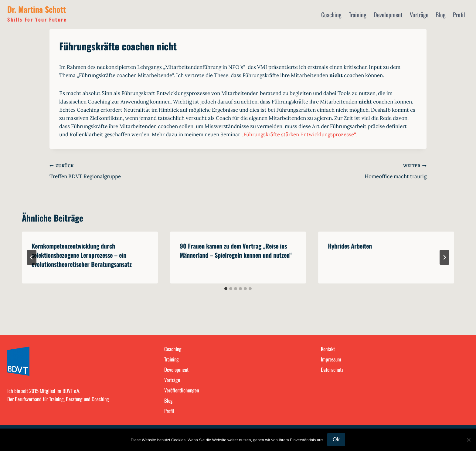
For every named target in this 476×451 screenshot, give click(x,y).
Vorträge (419, 15)
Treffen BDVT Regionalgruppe (141, 171)
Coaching (331, 15)
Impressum (331, 359)
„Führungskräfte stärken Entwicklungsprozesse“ (298, 134)
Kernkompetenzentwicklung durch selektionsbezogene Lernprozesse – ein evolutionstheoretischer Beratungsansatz (82, 255)
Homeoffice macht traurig (335, 171)
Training (358, 15)
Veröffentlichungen (182, 390)
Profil (459, 15)
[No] (468, 440)
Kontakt (328, 349)
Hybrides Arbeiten (350, 246)
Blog (441, 15)
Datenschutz (332, 370)
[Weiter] (444, 257)
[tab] (226, 289)
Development (388, 15)
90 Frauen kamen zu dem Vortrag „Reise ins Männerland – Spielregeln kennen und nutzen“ (236, 250)
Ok (337, 440)
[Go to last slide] (32, 257)
